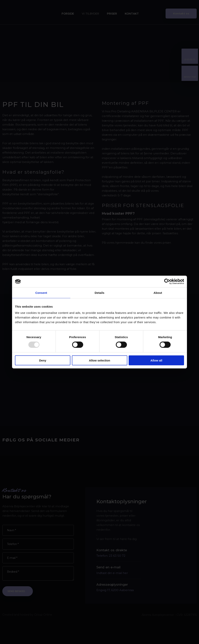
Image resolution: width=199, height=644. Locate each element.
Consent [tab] (41, 293)
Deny (43, 360)
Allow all (156, 360)
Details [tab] (99, 293)
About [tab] (158, 293)
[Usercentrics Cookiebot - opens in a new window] (167, 282)
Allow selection (99, 360)
